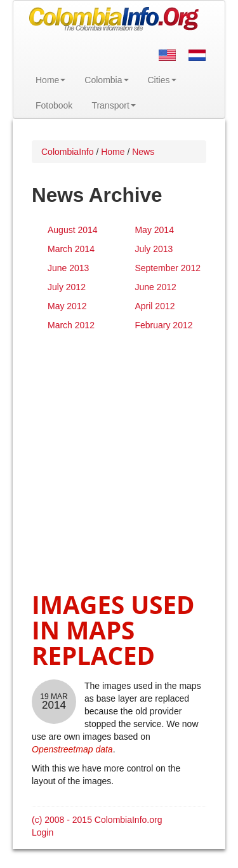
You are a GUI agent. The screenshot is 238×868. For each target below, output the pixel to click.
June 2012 (155, 287)
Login (43, 832)
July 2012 (67, 287)
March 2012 (71, 325)
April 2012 (155, 306)
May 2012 (67, 306)
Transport (113, 105)
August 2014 (73, 230)
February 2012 (163, 325)
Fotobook (54, 105)
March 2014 (71, 249)
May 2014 (154, 230)
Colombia (106, 80)
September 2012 (168, 268)
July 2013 (154, 249)
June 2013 (68, 268)
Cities (162, 80)
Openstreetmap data (72, 749)
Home (50, 80)
